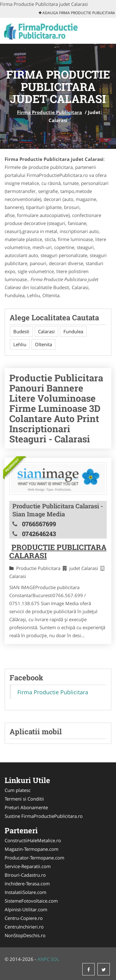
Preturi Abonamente (26, 807)
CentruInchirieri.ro (24, 927)
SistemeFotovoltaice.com (31, 901)
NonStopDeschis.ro (25, 935)
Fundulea (73, 331)
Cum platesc (18, 790)
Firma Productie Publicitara (49, 112)
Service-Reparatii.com (28, 866)
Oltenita (43, 344)
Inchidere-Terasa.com (27, 884)
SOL (55, 959)
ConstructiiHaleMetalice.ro (33, 840)
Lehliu (20, 344)
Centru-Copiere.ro (24, 918)
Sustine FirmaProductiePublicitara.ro (44, 816)
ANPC (43, 959)
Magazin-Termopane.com (32, 849)
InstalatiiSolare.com (26, 892)
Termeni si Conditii (24, 799)
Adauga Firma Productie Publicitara (77, 13)
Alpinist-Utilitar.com (26, 909)
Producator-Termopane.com (34, 858)
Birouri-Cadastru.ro (25, 875)
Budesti (21, 331)
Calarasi (46, 331)
